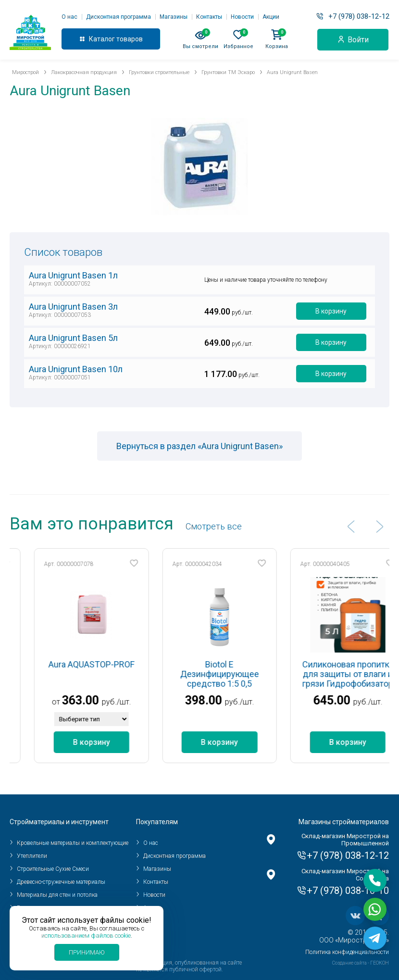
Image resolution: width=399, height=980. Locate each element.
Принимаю (87, 952)
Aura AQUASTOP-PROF (108, 664)
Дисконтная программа (118, 17)
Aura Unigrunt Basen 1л (73, 275)
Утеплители (32, 856)
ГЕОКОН (380, 963)
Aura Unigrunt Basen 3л (73, 307)
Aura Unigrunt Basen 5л (73, 338)
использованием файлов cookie (86, 936)
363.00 (97, 700)
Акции (271, 17)
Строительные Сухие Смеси (53, 869)
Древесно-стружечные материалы (61, 882)
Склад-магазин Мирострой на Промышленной (345, 840)
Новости (242, 17)
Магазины (174, 17)
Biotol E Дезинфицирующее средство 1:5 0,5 (237, 674)
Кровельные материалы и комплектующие (73, 843)
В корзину (331, 311)
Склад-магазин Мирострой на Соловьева (345, 875)
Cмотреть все (214, 526)
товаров (130, 39)
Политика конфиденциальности (347, 952)
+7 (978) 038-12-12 (359, 16)
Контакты (209, 17)
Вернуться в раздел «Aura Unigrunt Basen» (199, 446)
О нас (69, 17)
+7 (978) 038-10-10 (348, 891)
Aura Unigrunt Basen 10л (76, 369)
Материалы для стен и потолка (57, 895)
